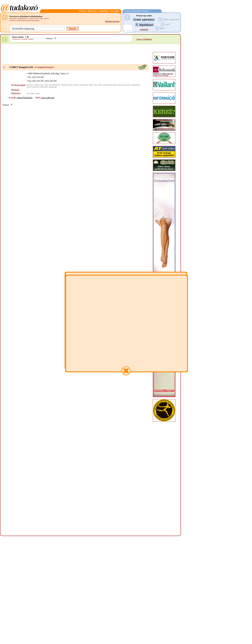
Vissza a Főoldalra (144, 39)
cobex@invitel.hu (24, 98)
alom (100, 85)
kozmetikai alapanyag (48, 87)
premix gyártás (32, 87)
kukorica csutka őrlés (35, 85)
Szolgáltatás (104, 11)
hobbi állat (93, 85)
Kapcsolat (115, 11)
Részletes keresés (112, 21)
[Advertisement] (76, 54)
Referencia (92, 11)
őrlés (46, 85)
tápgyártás (136, 85)
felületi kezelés (67, 85)
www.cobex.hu (47, 98)
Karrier (83, 11)
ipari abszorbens (124, 85)
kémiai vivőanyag (81, 85)
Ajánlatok (144, 29)
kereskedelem (55, 85)
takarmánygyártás (110, 85)
